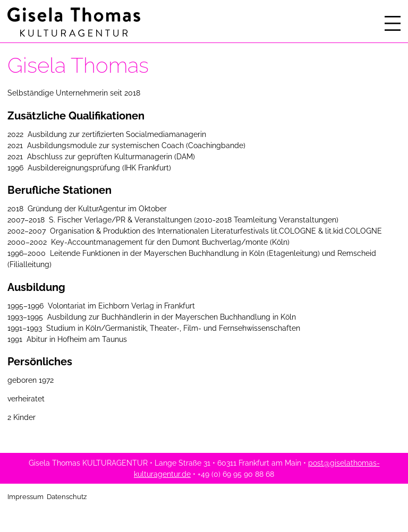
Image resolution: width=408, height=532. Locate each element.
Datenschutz (67, 497)
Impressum (25, 497)
